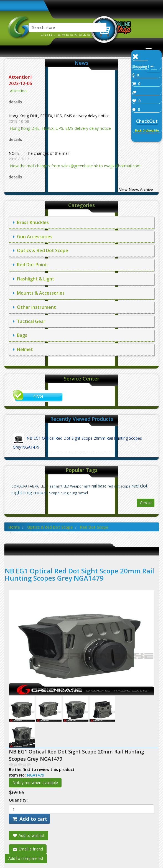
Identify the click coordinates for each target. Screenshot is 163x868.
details (15, 102)
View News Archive (136, 189)
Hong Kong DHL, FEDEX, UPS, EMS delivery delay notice (59, 116)
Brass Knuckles (31, 222)
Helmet (23, 349)
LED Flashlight (51, 486)
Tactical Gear (29, 321)
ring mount (36, 492)
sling (65, 493)
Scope (54, 493)
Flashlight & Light (34, 279)
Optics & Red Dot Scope (41, 250)
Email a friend (28, 849)
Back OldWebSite (147, 130)
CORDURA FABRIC (25, 486)
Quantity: (18, 800)
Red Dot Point (30, 265)
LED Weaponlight (77, 486)
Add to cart (29, 819)
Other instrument (35, 307)
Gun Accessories (33, 237)
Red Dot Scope (94, 527)
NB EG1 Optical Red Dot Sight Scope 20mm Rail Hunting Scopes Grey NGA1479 (77, 441)
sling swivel (79, 493)
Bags (20, 335)
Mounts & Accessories (39, 293)
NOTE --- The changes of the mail (39, 153)
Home (14, 527)
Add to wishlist (29, 835)
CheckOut (147, 121)
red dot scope (119, 486)
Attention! (21, 77)
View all (146, 503)
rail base (99, 486)
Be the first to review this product (42, 769)
